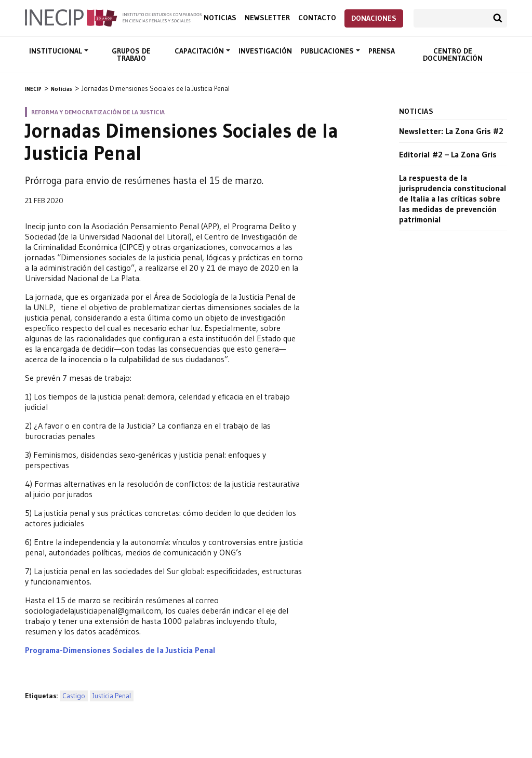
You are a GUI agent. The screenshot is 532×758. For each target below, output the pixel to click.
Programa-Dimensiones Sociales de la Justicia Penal (120, 650)
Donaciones (374, 18)
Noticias (220, 18)
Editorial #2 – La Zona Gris (448, 154)
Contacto (317, 18)
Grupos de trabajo (131, 55)
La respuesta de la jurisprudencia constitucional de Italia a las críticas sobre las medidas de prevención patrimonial (453, 198)
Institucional (57, 51)
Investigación (265, 51)
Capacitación (200, 51)
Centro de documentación (453, 55)
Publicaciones (328, 51)
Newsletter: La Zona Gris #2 (451, 131)
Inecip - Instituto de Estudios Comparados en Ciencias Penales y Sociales (113, 17)
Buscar (498, 18)
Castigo (74, 696)
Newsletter (267, 18)
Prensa (382, 51)
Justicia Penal (112, 696)
